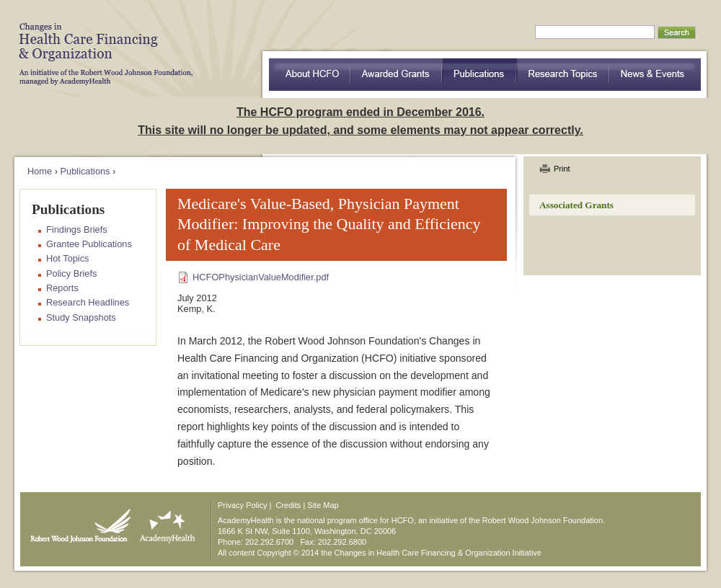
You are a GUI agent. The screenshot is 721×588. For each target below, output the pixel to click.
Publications (480, 75)
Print (562, 169)
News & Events (655, 75)
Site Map (323, 505)
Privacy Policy (242, 505)
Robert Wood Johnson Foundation (76, 522)
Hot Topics (68, 258)
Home (40, 171)
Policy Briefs (71, 273)
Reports (62, 288)
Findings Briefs (77, 230)
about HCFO (310, 75)
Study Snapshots (81, 317)
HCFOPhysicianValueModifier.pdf (261, 277)
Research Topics (563, 75)
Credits (289, 505)
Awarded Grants (397, 75)
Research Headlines (88, 302)
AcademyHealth (164, 522)
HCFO (101, 43)
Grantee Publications (89, 244)
